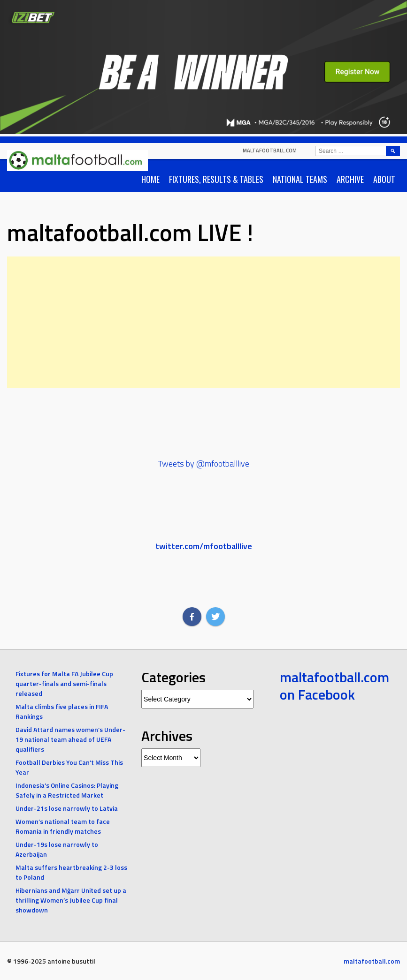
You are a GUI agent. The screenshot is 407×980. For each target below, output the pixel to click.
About (384, 179)
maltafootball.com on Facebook (334, 686)
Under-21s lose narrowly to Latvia (67, 808)
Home (150, 179)
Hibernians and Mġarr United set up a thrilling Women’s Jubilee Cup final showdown (71, 900)
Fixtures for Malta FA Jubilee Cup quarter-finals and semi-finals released (64, 683)
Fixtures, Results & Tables (216, 179)
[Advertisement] (203, 322)
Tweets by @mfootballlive (204, 464)
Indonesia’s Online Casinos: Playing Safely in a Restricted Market (67, 790)
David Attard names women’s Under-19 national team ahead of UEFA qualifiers (70, 739)
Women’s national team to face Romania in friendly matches (63, 826)
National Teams (300, 179)
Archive (350, 179)
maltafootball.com (270, 151)
